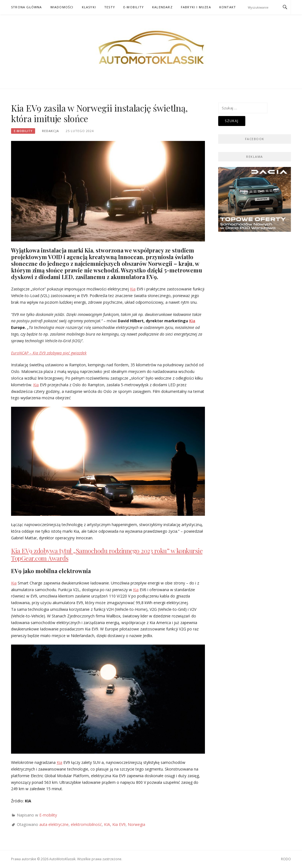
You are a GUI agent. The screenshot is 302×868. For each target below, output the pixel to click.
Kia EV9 (119, 824)
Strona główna (27, 7)
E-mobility (134, 7)
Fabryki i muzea (196, 7)
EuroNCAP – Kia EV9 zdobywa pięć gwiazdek (49, 353)
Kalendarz (162, 7)
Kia (133, 289)
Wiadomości (62, 7)
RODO (286, 859)
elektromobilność (86, 824)
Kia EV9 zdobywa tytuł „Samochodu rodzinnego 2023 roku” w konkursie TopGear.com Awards (107, 554)
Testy (110, 7)
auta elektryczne (54, 824)
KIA (107, 824)
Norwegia (136, 824)
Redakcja (50, 131)
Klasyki (89, 7)
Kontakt (228, 7)
